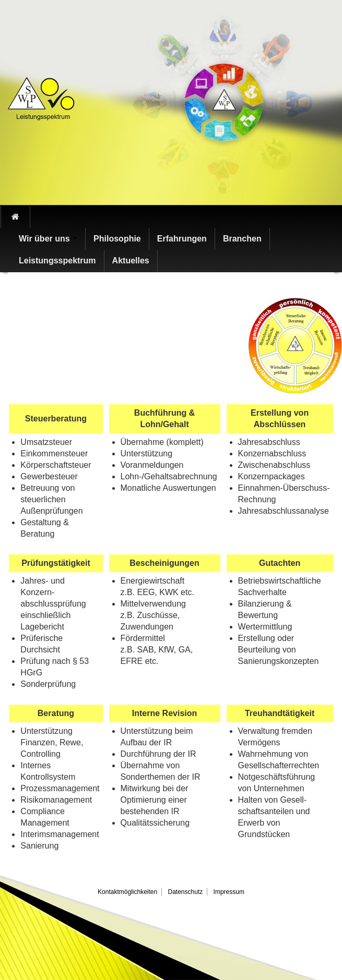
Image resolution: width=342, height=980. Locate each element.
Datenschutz (186, 892)
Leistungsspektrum (57, 261)
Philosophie (117, 239)
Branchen (242, 239)
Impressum (229, 892)
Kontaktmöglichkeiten (127, 892)
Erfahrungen (182, 239)
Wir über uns (48, 239)
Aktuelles (131, 261)
